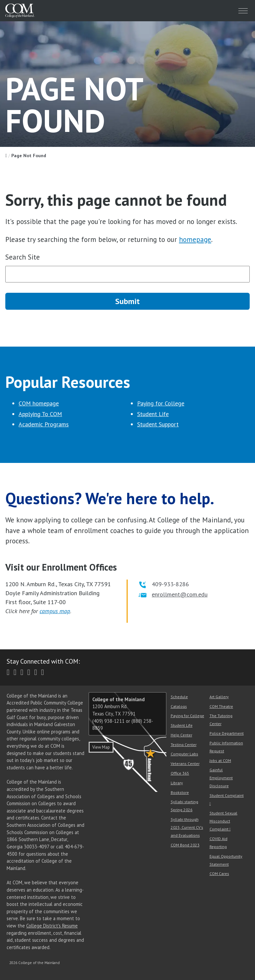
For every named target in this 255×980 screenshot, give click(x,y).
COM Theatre (221, 706)
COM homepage (39, 403)
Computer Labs (184, 754)
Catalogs (179, 706)
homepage (195, 239)
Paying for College (161, 403)
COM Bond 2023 (185, 845)
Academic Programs (44, 424)
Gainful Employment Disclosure (221, 778)
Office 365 (180, 773)
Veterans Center (185, 763)
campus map (55, 611)
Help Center (181, 735)
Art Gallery (219, 697)
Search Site (23, 257)
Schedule (179, 697)
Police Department (227, 733)
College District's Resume (52, 926)
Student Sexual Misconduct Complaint (223, 821)
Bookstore (180, 792)
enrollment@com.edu (180, 594)
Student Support (158, 424)
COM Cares (219, 873)
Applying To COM (40, 414)
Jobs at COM (220, 761)
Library (177, 783)
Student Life (153, 414)
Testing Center (184, 745)
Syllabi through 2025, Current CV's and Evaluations (187, 827)
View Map (101, 747)
